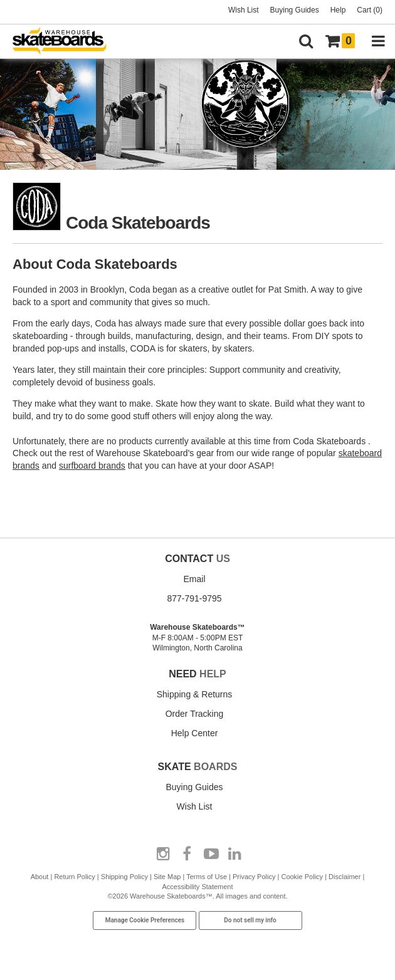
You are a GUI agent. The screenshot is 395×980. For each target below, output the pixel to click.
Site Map (167, 877)
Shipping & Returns (195, 694)
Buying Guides (295, 10)
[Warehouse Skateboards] (66, 42)
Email (194, 579)
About (40, 877)
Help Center (195, 733)
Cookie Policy (302, 877)
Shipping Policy (124, 877)
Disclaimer (345, 877)
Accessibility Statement (197, 887)
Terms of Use (207, 877)
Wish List (244, 10)
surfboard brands (92, 466)
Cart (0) (370, 10)
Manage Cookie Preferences (145, 920)
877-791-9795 (194, 598)
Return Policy (74, 877)
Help (338, 10)
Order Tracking (195, 714)
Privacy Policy (254, 877)
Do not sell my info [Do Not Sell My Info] (250, 920)
